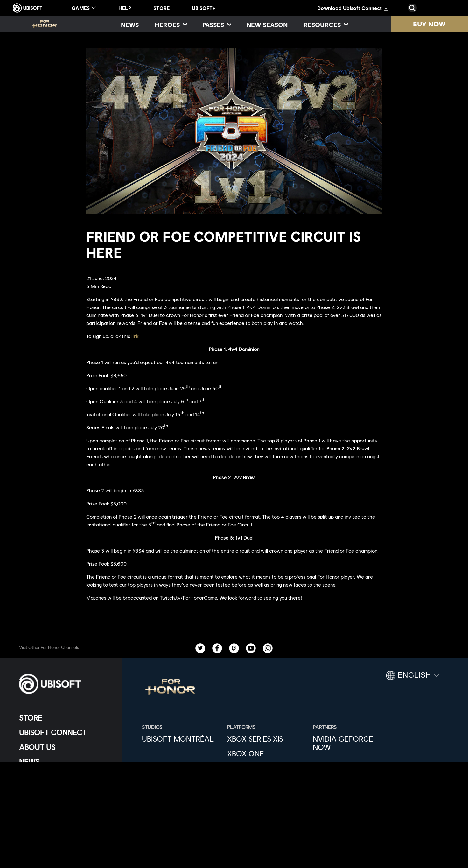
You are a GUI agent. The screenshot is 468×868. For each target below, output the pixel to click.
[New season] (267, 25)
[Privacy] (65, 811)
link (135, 336)
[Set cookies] (35, 842)
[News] (130, 25)
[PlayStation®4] (267, 783)
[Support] (65, 776)
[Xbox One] (267, 753)
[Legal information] (65, 832)
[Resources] (325, 25)
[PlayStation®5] (267, 768)
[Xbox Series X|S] (267, 739)
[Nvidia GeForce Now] (352, 743)
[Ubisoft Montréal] (181, 739)
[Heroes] (171, 25)
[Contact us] (65, 800)
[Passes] (217, 25)
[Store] (65, 718)
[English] (412, 678)
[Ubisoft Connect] (65, 732)
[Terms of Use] (65, 821)
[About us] (65, 747)
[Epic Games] (267, 812)
